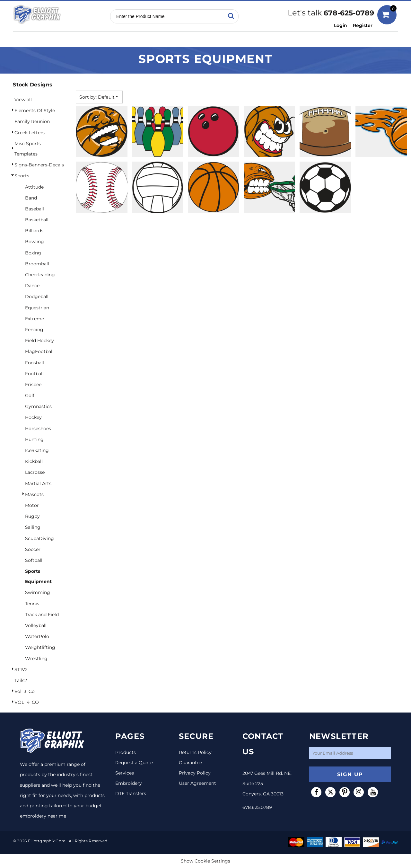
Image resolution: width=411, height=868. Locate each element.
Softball (34, 560)
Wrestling (36, 659)
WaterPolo (37, 636)
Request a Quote (134, 763)
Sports (22, 176)
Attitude (34, 187)
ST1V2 (21, 669)
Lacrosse (35, 472)
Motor (32, 505)
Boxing (33, 253)
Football (34, 374)
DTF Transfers (131, 793)
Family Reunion (32, 121)
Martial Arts (38, 483)
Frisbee (33, 385)
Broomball (37, 264)
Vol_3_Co (25, 691)
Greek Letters (30, 133)
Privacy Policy (195, 773)
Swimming (38, 592)
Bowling (35, 242)
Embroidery (129, 783)
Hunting (34, 439)
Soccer (33, 549)
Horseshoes (38, 429)
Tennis (32, 604)
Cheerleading (40, 275)
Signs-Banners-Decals (39, 165)
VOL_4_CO (27, 702)
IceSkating (37, 450)
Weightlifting (40, 647)
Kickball (34, 461)
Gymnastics (38, 406)
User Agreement (197, 783)
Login (341, 25)
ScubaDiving (39, 538)
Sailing (33, 527)
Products (126, 752)
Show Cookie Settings (205, 861)
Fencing (34, 330)
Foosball (35, 363)
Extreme (35, 319)
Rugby (32, 516)
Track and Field (42, 615)
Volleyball (36, 625)
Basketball (37, 220)
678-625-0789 (349, 13)
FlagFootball (39, 351)
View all (23, 100)
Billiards (34, 231)
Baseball (35, 209)
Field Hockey (39, 341)
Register (363, 25)
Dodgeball (37, 297)
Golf (30, 395)
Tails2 (21, 680)
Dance (32, 286)
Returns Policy (195, 752)
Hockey (33, 417)
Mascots (34, 494)
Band (31, 198)
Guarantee (190, 763)
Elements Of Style (35, 111)
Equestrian (37, 308)
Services (125, 773)
